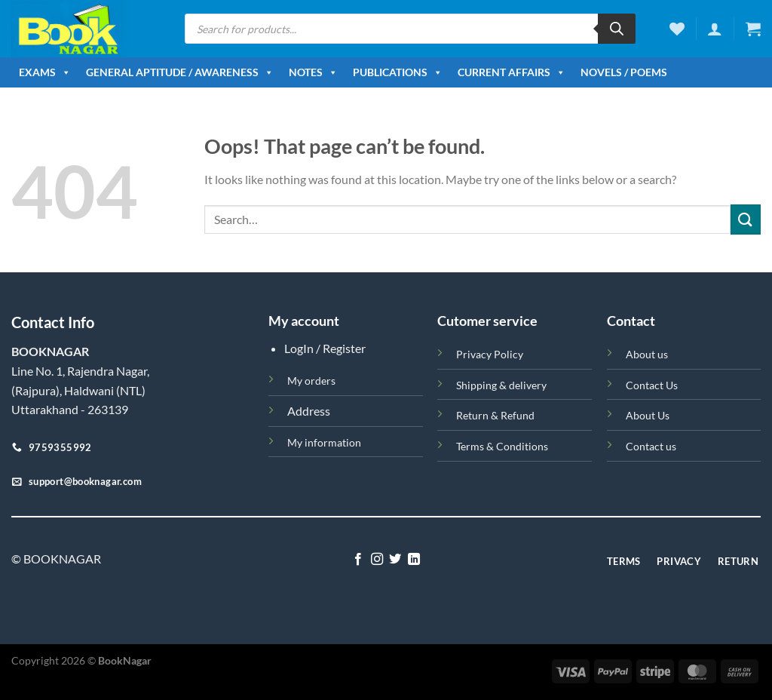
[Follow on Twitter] (395, 560)
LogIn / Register (325, 348)
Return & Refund (495, 415)
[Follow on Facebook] (358, 560)
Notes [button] (313, 72)
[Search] (617, 29)
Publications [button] (398, 72)
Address (309, 411)
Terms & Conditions (502, 446)
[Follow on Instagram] (377, 560)
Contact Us (652, 385)
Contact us (651, 446)
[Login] (715, 29)
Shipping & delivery (501, 385)
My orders (311, 381)
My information (324, 442)
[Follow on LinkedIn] (414, 560)
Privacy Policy (490, 354)
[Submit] (746, 219)
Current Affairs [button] (512, 72)
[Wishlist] (677, 29)
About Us (648, 415)
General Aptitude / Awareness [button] (180, 72)
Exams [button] (45, 72)
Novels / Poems (624, 72)
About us (647, 354)
